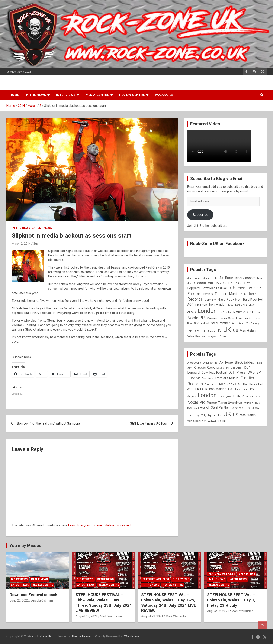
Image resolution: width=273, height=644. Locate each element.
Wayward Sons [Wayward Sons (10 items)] (217, 336)
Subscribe (200, 215)
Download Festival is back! (34, 595)
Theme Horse (81, 636)
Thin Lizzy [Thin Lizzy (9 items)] (193, 331)
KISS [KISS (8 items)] (231, 305)
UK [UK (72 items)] (227, 330)
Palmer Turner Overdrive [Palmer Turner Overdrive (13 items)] (224, 318)
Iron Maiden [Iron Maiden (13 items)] (218, 305)
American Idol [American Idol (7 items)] (211, 278)
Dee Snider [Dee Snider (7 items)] (237, 283)
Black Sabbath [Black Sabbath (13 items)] (245, 278)
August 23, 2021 (86, 616)
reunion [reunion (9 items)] (249, 318)
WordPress (132, 636)
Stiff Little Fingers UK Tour (149, 423)
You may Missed (25, 546)
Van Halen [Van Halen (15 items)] (248, 331)
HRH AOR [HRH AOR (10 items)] (201, 305)
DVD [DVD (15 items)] (251, 288)
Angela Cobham (42, 601)
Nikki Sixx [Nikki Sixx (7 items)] (255, 312)
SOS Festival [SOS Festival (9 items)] (202, 323)
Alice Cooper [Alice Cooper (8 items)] (194, 278)
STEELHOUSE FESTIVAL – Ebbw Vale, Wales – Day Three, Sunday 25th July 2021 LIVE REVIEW (104, 603)
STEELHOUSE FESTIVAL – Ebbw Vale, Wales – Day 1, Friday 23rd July (231, 600)
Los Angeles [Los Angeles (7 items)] (225, 312)
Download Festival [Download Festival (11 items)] (214, 288)
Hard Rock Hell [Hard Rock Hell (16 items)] (229, 299)
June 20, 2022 (19, 601)
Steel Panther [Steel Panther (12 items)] (220, 323)
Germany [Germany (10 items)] (210, 300)
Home (14, 95)
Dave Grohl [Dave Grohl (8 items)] (223, 283)
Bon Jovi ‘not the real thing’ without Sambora (49, 423)
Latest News (42, 228)
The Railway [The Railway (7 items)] (253, 323)
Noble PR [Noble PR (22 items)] (196, 318)
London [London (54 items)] (207, 311)
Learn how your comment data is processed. (100, 525)
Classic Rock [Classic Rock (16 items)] (204, 283)
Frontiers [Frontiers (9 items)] (207, 294)
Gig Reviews (19, 579)
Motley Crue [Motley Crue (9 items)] (241, 312)
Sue (36, 244)
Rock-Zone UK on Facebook (217, 244)
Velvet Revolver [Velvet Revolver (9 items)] (197, 336)
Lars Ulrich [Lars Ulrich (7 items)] (241, 305)
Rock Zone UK (42, 636)
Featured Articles (156, 579)
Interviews (66, 95)
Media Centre (97, 95)
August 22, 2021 (152, 616)
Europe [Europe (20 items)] (194, 294)
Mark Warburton (111, 616)
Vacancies (164, 95)
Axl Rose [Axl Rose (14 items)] (226, 278)
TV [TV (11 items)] (219, 331)
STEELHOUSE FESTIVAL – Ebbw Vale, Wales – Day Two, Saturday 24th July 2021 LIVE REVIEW (169, 603)
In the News (36, 95)
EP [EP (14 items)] (259, 288)
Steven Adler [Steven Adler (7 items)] (238, 323)
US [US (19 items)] (236, 331)
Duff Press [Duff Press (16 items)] (237, 288)
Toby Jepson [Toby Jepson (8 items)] (208, 331)
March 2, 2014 (21, 244)
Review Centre (132, 95)
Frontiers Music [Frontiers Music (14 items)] (227, 294)
